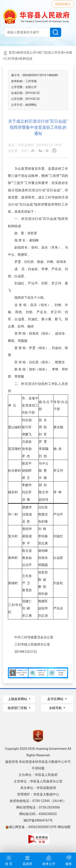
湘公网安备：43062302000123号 (31, 827)
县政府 (27, 860)
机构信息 (26, 59)
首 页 (9, 860)
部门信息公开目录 (51, 52)
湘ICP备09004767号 (38, 820)
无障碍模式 (63, 4)
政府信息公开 (27, 52)
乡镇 (69, 52)
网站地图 (64, 827)
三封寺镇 (11, 59)
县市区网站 (56, 699)
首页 (12, 52)
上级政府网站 (18, 699)
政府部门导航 (18, 708)
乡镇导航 (56, 708)
